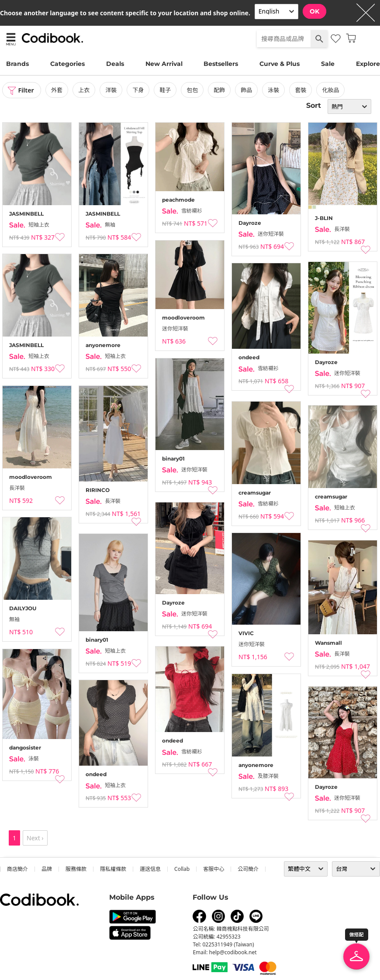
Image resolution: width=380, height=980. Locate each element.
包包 (193, 90)
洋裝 (112, 90)
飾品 (247, 90)
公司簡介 (248, 869)
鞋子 (166, 90)
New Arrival (164, 64)
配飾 (220, 90)
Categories (67, 64)
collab (182, 869)
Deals (115, 64)
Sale (328, 64)
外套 (58, 90)
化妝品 (331, 90)
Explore (368, 64)
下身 (139, 90)
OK (314, 11)
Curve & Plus (280, 64)
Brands (17, 64)
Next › (35, 838)
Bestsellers (221, 64)
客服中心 (214, 869)
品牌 (47, 869)
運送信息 (150, 869)
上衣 (85, 90)
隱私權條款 (113, 869)
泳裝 (274, 90)
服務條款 (76, 869)
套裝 (301, 90)
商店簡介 (17, 869)
